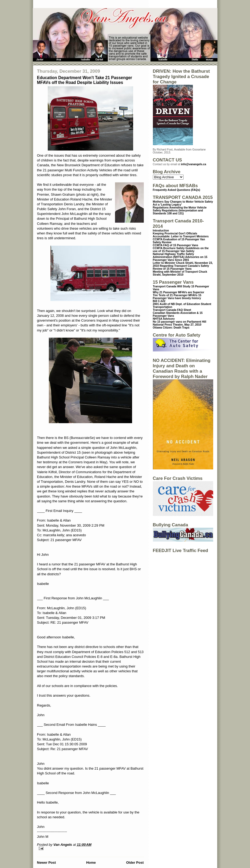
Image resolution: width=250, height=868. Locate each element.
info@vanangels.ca (193, 164)
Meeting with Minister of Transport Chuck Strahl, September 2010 (180, 273)
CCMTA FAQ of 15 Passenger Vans (176, 245)
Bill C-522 (159, 301)
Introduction (161, 231)
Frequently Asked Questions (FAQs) (176, 190)
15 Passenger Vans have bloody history (177, 297)
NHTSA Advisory (164, 319)
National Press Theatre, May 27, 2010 (177, 325)
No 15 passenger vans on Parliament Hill (180, 322)
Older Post (135, 863)
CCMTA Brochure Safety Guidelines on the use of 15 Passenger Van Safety (181, 250)
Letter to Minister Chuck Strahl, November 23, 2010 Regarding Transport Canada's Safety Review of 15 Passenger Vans (183, 266)
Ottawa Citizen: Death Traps (171, 328)
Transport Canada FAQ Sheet (172, 310)
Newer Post (47, 863)
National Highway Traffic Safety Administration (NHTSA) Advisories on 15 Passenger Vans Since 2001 (180, 257)
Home (91, 863)
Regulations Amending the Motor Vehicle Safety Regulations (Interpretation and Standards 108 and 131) (180, 211)
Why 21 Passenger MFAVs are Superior (179, 292)
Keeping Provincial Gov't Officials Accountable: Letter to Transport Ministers (181, 235)
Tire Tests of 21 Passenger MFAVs (175, 295)
